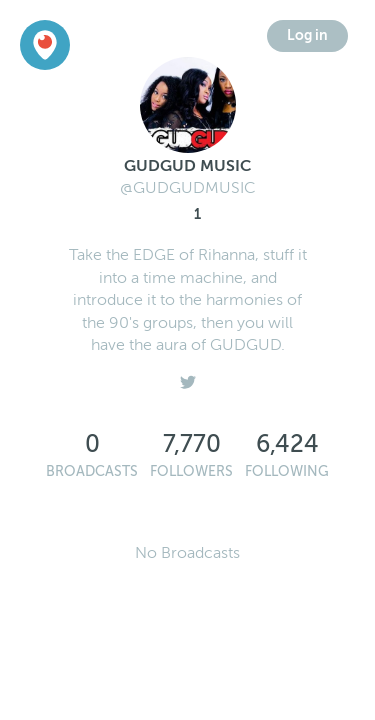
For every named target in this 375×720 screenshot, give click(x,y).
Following (287, 471)
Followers (191, 471)
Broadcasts (92, 471)
